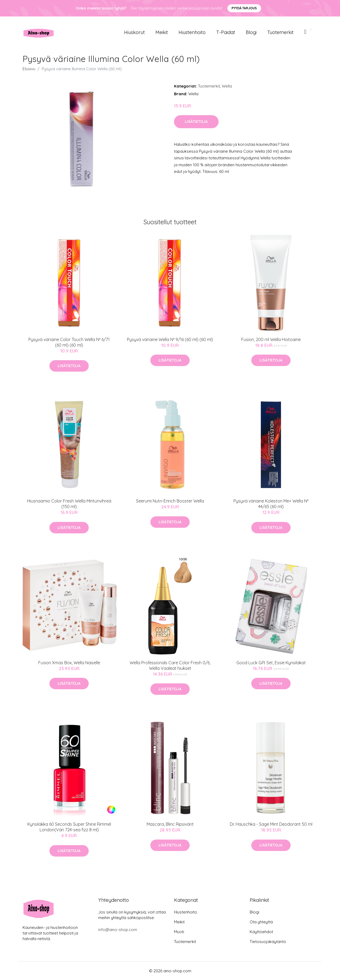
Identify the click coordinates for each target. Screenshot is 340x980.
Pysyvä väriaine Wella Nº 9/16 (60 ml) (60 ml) (170, 339)
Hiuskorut (134, 32)
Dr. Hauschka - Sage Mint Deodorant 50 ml (271, 824)
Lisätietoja (196, 122)
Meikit (162, 32)
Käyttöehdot (261, 932)
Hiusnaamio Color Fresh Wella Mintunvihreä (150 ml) (69, 504)
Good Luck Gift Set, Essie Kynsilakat (271, 663)
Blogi (251, 32)
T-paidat (226, 32)
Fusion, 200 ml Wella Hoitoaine (271, 339)
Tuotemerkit (280, 32)
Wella (227, 86)
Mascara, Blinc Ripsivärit (170, 824)
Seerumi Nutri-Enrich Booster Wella (170, 501)
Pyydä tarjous (244, 8)
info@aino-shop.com (118, 930)
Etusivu (29, 69)
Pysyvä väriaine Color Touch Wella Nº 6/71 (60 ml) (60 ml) (69, 342)
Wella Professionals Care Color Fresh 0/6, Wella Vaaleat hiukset (170, 665)
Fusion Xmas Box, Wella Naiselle (69, 663)
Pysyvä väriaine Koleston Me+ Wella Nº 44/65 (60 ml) (271, 504)
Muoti (179, 932)
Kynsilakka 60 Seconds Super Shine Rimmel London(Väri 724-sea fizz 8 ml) (69, 827)
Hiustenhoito (192, 32)
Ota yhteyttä (261, 922)
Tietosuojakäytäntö (268, 942)
